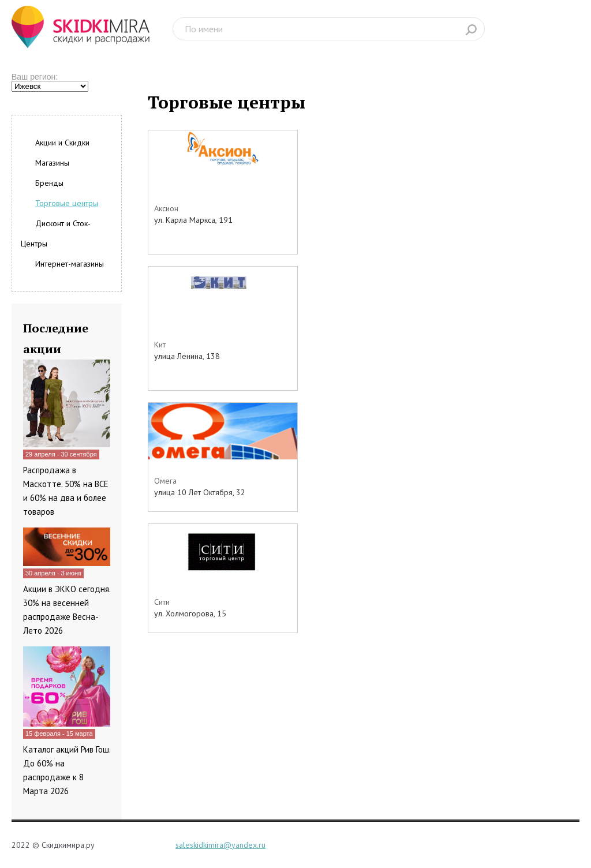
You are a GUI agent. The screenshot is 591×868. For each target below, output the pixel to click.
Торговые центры (67, 203)
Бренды (49, 183)
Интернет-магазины (70, 264)
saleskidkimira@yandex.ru (220, 845)
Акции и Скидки (62, 143)
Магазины (52, 163)
